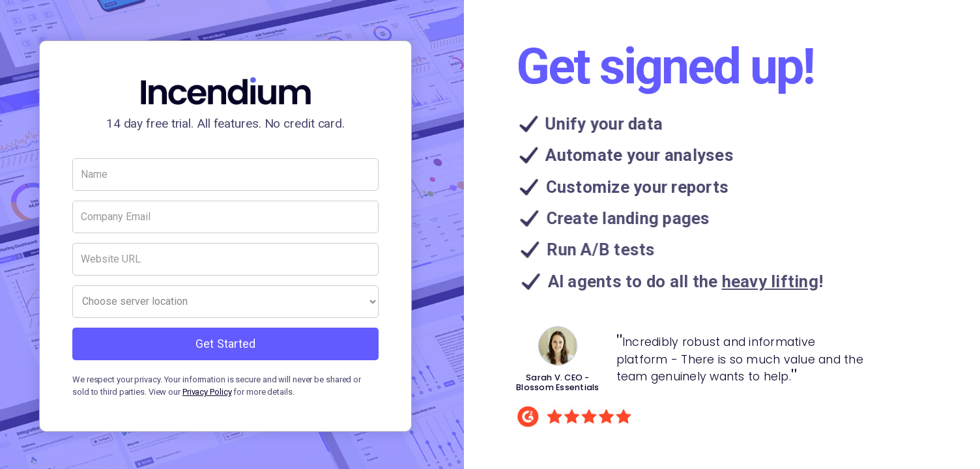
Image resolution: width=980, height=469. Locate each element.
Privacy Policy (207, 392)
